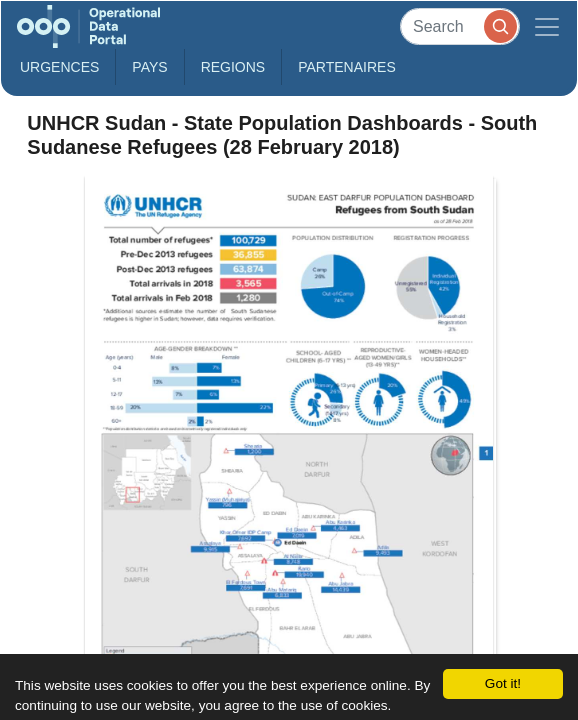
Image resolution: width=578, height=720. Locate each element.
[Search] (460, 26)
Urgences (59, 67)
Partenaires (347, 67)
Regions (233, 67)
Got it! (503, 683)
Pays (149, 67)
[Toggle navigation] (547, 26)
